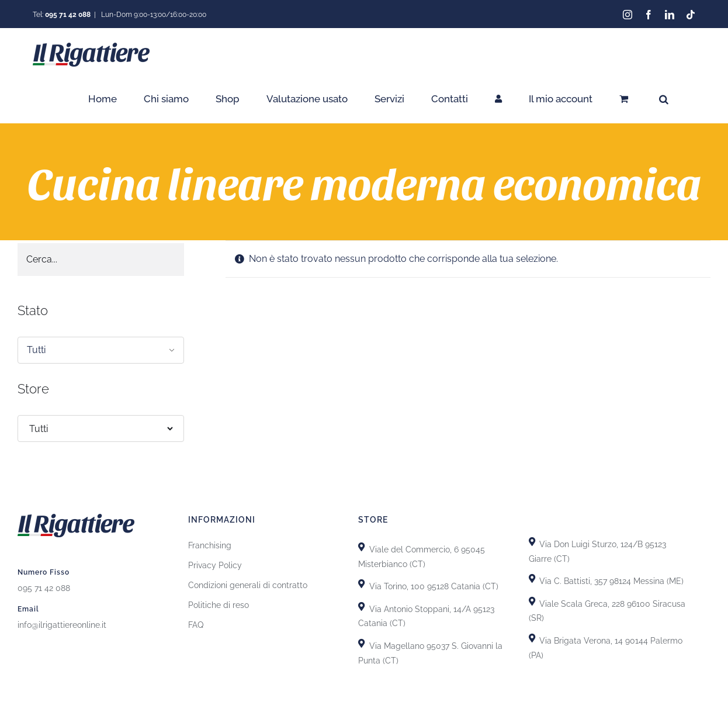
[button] (664, 99)
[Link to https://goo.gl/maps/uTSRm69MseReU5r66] (361, 581)
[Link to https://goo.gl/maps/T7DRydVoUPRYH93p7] (532, 576)
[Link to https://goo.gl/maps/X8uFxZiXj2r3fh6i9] (361, 544)
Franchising (210, 542)
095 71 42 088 (44, 585)
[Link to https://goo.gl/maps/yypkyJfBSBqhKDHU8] (532, 598)
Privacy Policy (215, 562)
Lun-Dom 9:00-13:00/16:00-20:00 (153, 15)
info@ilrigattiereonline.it (62, 621)
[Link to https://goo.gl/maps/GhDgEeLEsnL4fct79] (361, 603)
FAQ (196, 622)
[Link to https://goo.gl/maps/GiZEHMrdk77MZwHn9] (361, 640)
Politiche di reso (219, 602)
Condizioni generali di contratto (248, 582)
